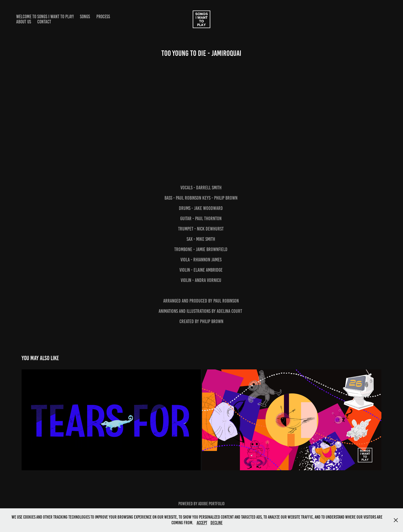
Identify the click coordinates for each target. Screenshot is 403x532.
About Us (24, 22)
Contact (44, 22)
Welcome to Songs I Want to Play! (45, 17)
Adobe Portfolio (211, 504)
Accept (202, 523)
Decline (217, 523)
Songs (85, 17)
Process (103, 17)
